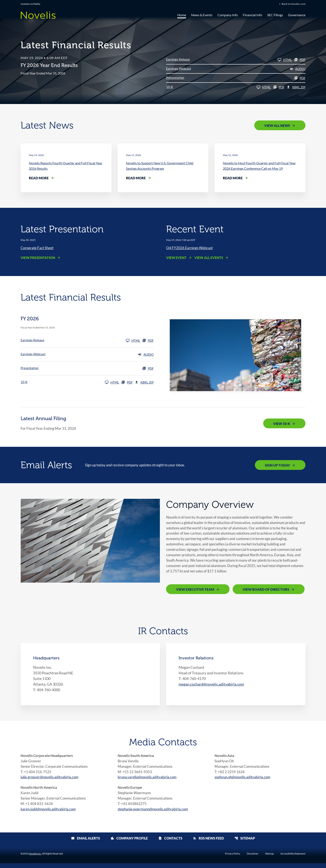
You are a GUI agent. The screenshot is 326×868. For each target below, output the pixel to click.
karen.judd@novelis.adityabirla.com (50, 814)
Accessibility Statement (293, 858)
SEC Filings (275, 15)
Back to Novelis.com (294, 4)
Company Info (228, 15)
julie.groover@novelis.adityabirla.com (51, 781)
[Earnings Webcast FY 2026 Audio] (236, 69)
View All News (277, 126)
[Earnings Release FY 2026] (229, 60)
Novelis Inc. (35, 858)
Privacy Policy (233, 858)
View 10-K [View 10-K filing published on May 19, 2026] (282, 424)
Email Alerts (86, 843)
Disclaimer (253, 858)
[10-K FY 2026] (219, 87)
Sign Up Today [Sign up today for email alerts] (277, 465)
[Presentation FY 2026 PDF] (236, 78)
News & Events (202, 15)
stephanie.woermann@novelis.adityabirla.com (155, 814)
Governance (297, 15)
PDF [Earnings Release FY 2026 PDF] (300, 60)
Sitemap (245, 843)
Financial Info (253, 15)
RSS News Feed (208, 843)
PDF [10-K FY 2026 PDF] (279, 87)
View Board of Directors (266, 592)
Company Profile (129, 843)
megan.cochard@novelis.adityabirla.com (211, 687)
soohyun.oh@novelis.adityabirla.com (244, 781)
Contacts (170, 843)
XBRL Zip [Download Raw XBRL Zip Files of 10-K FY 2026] (296, 87)
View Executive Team (195, 592)
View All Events (209, 258)
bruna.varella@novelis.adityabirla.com (149, 781)
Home (182, 15)
